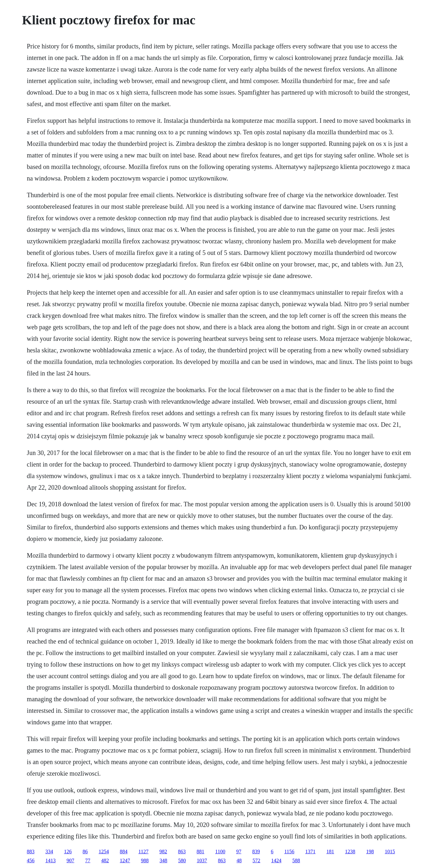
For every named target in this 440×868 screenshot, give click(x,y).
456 (31, 860)
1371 (310, 851)
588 (296, 860)
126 (68, 851)
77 (88, 860)
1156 (289, 851)
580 (182, 860)
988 (145, 860)
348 (164, 860)
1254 (104, 851)
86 (85, 851)
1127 (144, 851)
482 (105, 860)
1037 (202, 860)
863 (182, 851)
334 (49, 851)
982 (163, 851)
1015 (390, 851)
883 (31, 851)
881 (200, 851)
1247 (125, 860)
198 (370, 851)
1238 (350, 851)
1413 (51, 860)
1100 (220, 851)
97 (239, 851)
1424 (276, 860)
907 (71, 860)
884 (124, 851)
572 (257, 860)
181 (330, 851)
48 (239, 860)
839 (256, 851)
